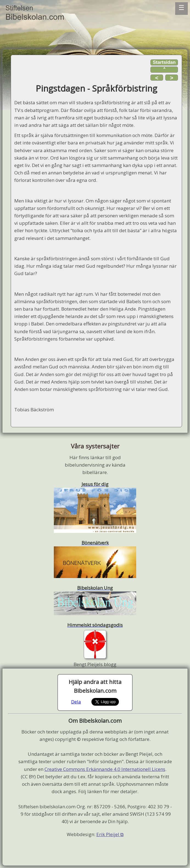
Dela (76, 702)
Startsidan (164, 62)
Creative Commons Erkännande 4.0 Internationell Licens (105, 769)
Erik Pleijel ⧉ (110, 834)
